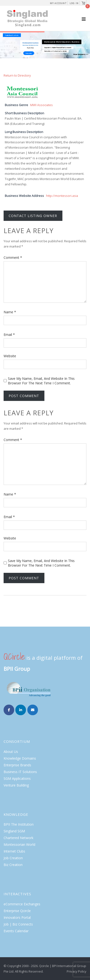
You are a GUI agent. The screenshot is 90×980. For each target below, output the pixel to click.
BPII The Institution (19, 824)
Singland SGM (14, 831)
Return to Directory (17, 75)
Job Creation (13, 858)
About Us (11, 752)
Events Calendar (16, 931)
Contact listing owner (33, 216)
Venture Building (16, 785)
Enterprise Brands (17, 765)
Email (9, 335)
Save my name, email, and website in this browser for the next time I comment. (41, 381)
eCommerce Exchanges (22, 904)
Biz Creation (13, 865)
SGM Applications (17, 778)
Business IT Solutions (20, 772)
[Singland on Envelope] (33, 710)
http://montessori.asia (62, 196)
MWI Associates (42, 105)
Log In (74, 3)
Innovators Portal (17, 917)
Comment (13, 257)
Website (10, 356)
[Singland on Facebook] (9, 710)
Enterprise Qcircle (17, 911)
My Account (58, 3)
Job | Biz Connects (18, 924)
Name (10, 312)
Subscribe (29, 53)
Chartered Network (18, 838)
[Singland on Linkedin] (21, 710)
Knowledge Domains (20, 758)
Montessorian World (19, 844)
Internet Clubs (14, 851)
